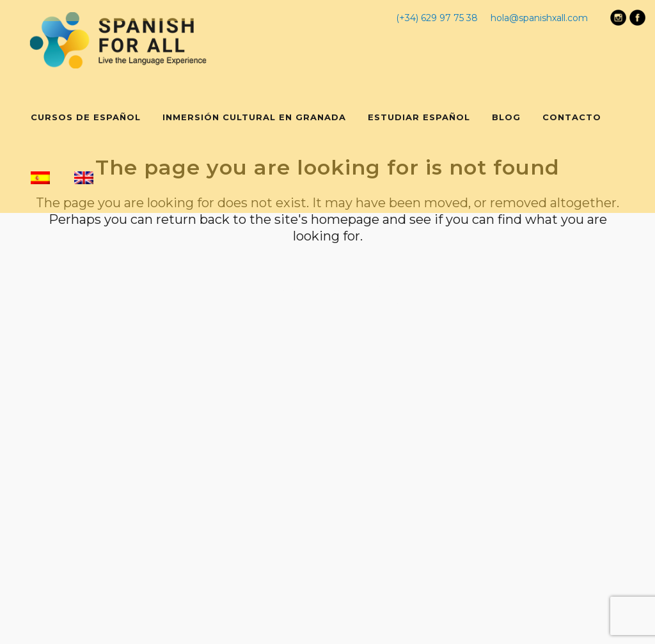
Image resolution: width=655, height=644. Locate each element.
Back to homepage (327, 291)
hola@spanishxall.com (539, 18)
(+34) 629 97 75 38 (437, 18)
